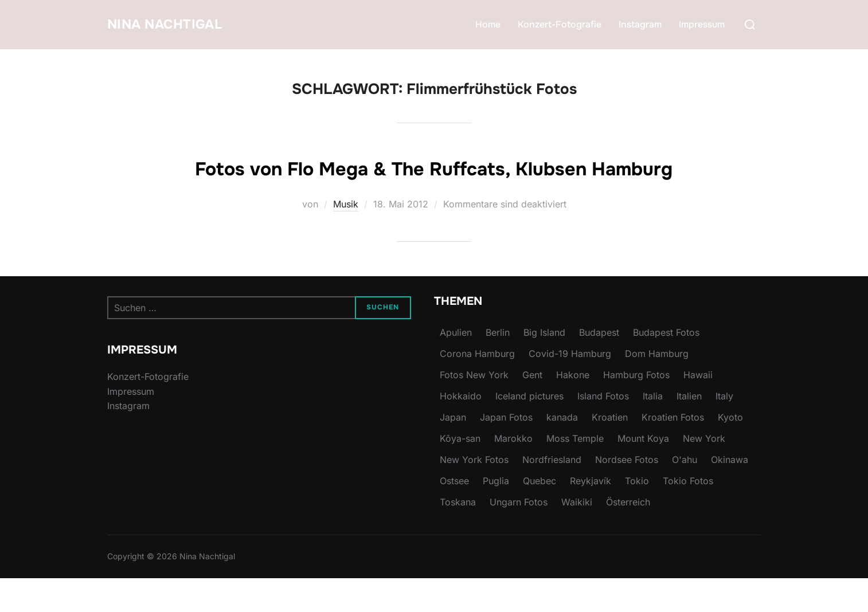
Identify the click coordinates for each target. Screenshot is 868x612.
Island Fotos (603, 430)
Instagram (640, 24)
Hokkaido (461, 430)
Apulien (456, 366)
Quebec (539, 515)
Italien (689, 430)
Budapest (599, 366)
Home (488, 24)
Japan (453, 451)
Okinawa (730, 493)
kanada (562, 451)
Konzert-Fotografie (560, 24)
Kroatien (610, 451)
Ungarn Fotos (519, 536)
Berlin (498, 366)
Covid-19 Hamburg (570, 387)
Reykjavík (591, 515)
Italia (653, 430)
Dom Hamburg (657, 387)
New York (704, 472)
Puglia (496, 515)
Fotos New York (474, 409)
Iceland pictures (529, 430)
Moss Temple (575, 472)
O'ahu (685, 493)
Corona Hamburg (477, 387)
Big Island (544, 366)
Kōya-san (460, 472)
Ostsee (454, 515)
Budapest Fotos (666, 366)
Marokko (513, 472)
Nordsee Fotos (627, 493)
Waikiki (577, 536)
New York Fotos (474, 493)
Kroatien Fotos (673, 451)
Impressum (702, 24)
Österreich (628, 536)
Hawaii (698, 409)
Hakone (573, 409)
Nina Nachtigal (175, 24)
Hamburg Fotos (636, 409)
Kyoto (730, 451)
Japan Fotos (506, 451)
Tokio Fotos (688, 515)
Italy (724, 430)
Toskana (458, 536)
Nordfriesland (552, 493)
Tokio (637, 515)
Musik (346, 238)
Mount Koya (643, 472)
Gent (532, 409)
